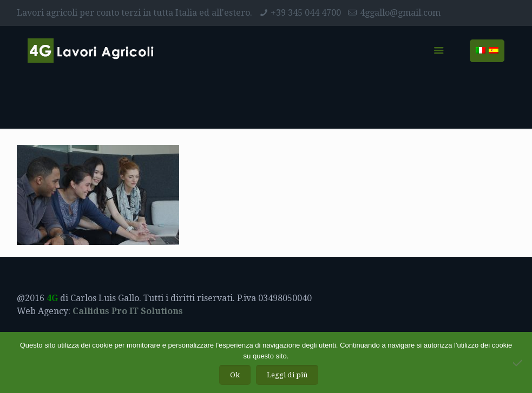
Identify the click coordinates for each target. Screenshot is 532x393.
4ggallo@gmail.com (400, 13)
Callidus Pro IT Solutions (128, 311)
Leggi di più (287, 375)
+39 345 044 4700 (306, 13)
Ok (235, 375)
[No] (518, 363)
